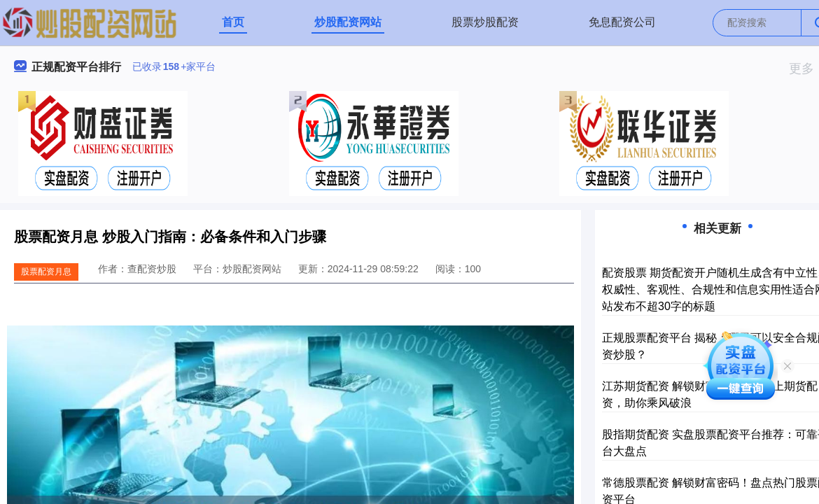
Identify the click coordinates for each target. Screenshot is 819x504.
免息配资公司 (622, 22)
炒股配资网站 (348, 22)
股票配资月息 (46, 272)
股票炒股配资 (485, 22)
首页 (233, 22)
